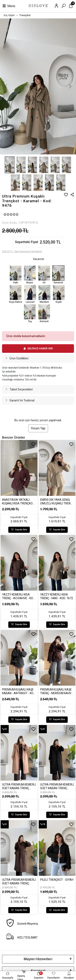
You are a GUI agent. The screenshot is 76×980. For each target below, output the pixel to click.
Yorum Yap (38, 428)
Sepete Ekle (19, 530)
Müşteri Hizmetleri (38, 959)
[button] (6, 87)
